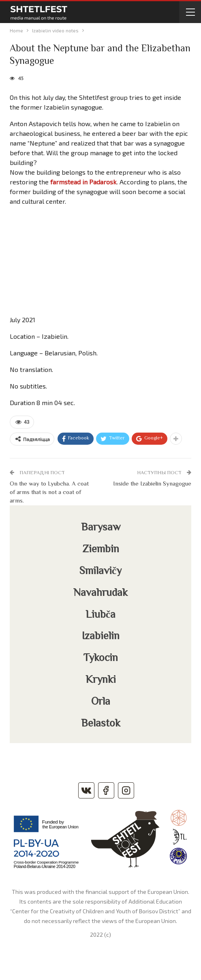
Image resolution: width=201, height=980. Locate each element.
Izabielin (101, 637)
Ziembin (101, 550)
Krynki (101, 680)
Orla (101, 702)
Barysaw (101, 528)
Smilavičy (101, 572)
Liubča (101, 615)
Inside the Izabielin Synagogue (152, 484)
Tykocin (101, 659)
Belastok (101, 724)
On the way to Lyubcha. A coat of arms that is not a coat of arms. (49, 493)
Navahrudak (100, 593)
